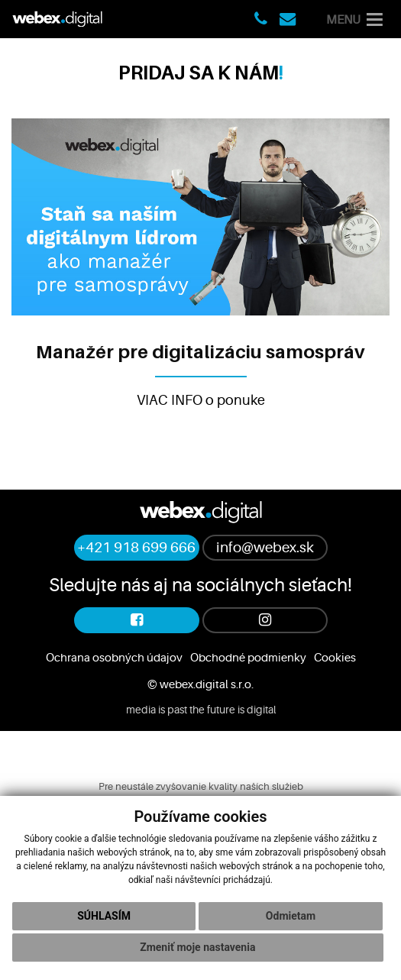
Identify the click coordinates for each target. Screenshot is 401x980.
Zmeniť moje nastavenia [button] (197, 947)
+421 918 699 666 (136, 548)
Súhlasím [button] (104, 916)
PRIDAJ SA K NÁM (199, 73)
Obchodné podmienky (248, 658)
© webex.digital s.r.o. (200, 684)
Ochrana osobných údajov (114, 658)
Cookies (335, 658)
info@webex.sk (265, 548)
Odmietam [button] (291, 916)
